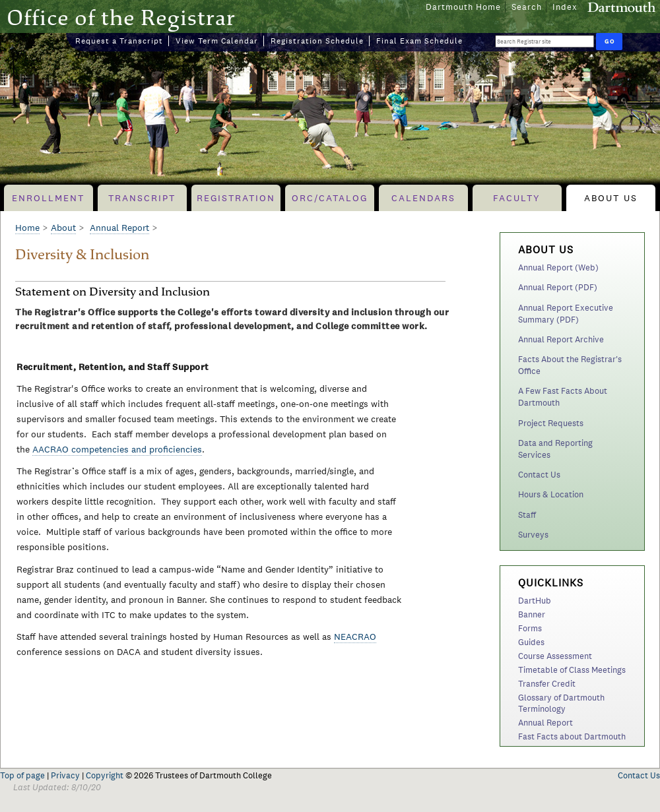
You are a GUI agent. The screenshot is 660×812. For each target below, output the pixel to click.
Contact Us (539, 475)
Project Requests (551, 423)
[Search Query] (544, 41)
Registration (236, 198)
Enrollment (48, 198)
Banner (532, 614)
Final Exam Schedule (419, 41)
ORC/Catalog (330, 198)
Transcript (142, 198)
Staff (527, 515)
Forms (530, 628)
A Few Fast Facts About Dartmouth (563, 397)
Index (565, 7)
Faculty (517, 198)
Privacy (65, 775)
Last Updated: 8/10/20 (57, 787)
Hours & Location (551, 494)
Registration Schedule (317, 41)
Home (27, 228)
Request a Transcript (119, 41)
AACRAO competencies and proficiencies (117, 449)
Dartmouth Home (463, 7)
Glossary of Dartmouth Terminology (561, 703)
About (63, 228)
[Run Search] (609, 42)
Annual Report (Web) (558, 267)
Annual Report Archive (561, 339)
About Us (611, 198)
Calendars (423, 198)
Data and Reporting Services (555, 449)
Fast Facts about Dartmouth (572, 736)
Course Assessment (555, 656)
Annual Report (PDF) (558, 287)
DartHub (535, 601)
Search (527, 7)
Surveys (533, 535)
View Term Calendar (217, 41)
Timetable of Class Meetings (572, 670)
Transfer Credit (547, 684)
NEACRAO (355, 637)
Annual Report (545, 723)
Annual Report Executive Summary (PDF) (566, 314)
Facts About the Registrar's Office (570, 365)
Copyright (105, 775)
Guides (531, 642)
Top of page (22, 775)
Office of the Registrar (121, 17)
